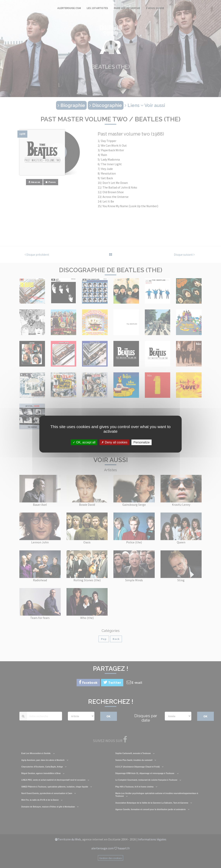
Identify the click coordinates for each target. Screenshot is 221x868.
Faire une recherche (127, 8)
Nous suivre (155, 8)
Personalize (142, 442)
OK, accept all (84, 442)
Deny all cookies (114, 442)
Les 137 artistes (97, 8)
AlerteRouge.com (69, 8)
